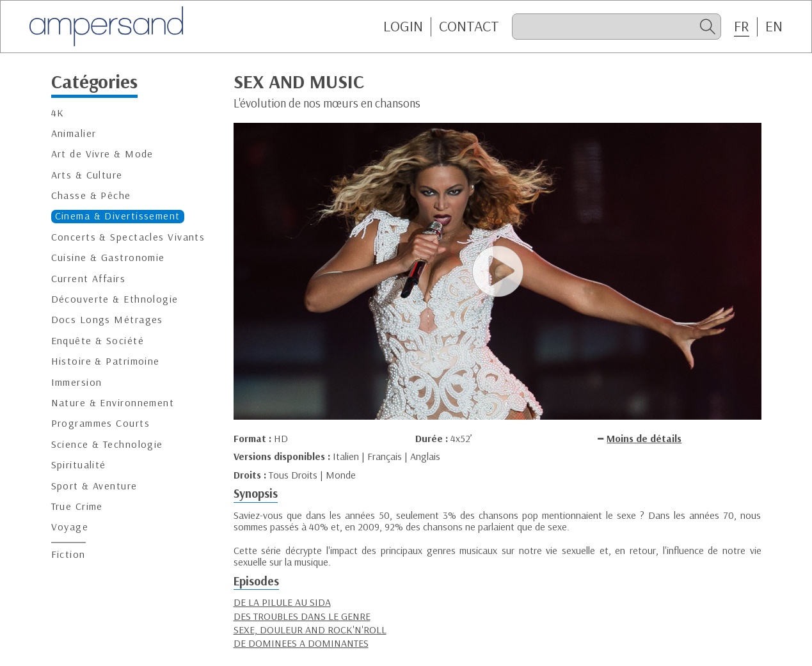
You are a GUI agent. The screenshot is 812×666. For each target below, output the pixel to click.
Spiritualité (79, 465)
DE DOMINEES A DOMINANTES (301, 643)
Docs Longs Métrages (107, 320)
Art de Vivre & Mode (102, 154)
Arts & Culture (87, 175)
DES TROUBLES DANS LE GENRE (302, 616)
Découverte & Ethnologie (115, 299)
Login (403, 26)
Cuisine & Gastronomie (108, 258)
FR (742, 26)
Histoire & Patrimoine (106, 361)
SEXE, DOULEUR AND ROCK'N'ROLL (310, 630)
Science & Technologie (107, 444)
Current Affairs (89, 279)
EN (774, 26)
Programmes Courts (100, 423)
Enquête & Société (98, 341)
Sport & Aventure (94, 486)
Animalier (74, 133)
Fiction (68, 554)
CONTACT (469, 26)
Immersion (77, 382)
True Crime (77, 506)
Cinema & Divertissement (118, 216)
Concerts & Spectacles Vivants (128, 237)
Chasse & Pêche (91, 195)
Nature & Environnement (113, 403)
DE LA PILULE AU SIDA (282, 602)
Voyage (70, 527)
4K (58, 113)
